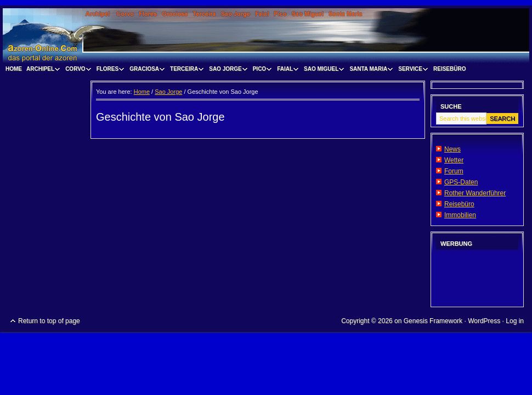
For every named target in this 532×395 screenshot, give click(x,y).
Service (412, 70)
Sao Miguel (322, 70)
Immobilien (460, 215)
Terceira (185, 70)
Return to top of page (49, 321)
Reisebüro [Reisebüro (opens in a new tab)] (459, 204)
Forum (454, 171)
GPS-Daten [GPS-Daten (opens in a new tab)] (461, 182)
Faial (286, 70)
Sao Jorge (227, 70)
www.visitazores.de (266, 36)
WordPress (484, 321)
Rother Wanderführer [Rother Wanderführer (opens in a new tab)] (475, 193)
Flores (109, 70)
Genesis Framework (433, 321)
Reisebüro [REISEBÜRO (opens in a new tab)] (449, 69)
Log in (515, 321)
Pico (261, 70)
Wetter (454, 160)
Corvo (77, 70)
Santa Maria (370, 70)
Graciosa (146, 70)
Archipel (42, 70)
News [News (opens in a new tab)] (452, 149)
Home (14, 69)
